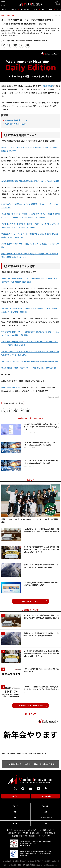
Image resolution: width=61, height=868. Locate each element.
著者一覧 (10, 830)
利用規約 (25, 833)
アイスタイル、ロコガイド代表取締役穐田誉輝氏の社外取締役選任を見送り (30, 361)
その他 (15, 823)
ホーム (4, 9)
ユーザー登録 (45, 796)
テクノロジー (25, 9)
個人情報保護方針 (50, 833)
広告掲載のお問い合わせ (15, 833)
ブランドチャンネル (46, 818)
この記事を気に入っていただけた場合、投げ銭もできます (30, 764)
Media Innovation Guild (11, 387)
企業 (43, 9)
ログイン (16, 796)
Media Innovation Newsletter (14, 403)
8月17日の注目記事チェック (16, 120)
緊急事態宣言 (48, 86)
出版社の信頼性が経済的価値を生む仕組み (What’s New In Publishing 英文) (30, 181)
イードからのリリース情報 (43, 836)
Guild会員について (36, 830)
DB (46, 823)
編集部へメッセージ (48, 830)
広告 (36, 9)
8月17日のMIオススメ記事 (15, 124)
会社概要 (31, 836)
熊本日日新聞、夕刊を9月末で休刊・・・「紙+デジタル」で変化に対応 (29, 368)
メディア (13, 9)
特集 (51, 9)
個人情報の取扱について (36, 833)
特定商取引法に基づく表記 (20, 836)
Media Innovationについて (21, 830)
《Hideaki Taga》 (53, 397)
